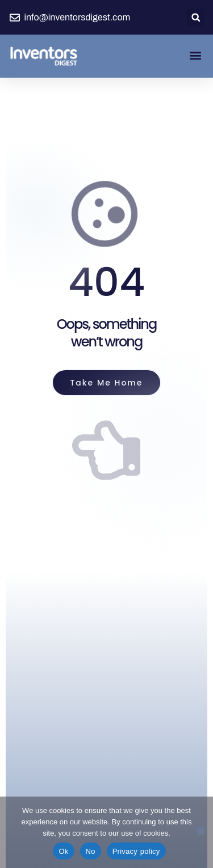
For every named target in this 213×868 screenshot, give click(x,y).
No (91, 851)
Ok (63, 851)
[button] (196, 17)
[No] (200, 831)
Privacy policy (136, 851)
